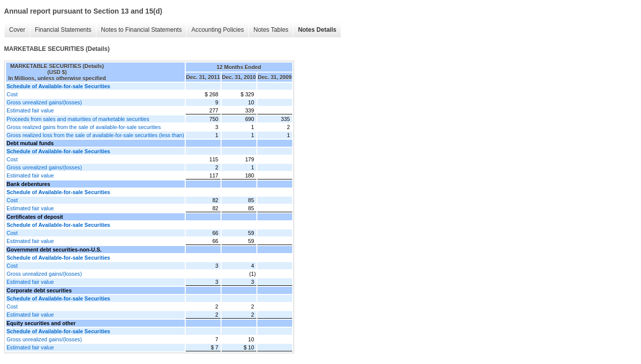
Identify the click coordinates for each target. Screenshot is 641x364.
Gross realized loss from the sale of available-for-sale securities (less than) (95, 135)
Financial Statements (63, 30)
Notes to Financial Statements (141, 30)
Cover (17, 30)
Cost (12, 94)
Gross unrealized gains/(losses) (44, 102)
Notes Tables (271, 30)
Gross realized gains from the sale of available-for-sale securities (84, 127)
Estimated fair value (30, 110)
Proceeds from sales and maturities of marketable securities (78, 119)
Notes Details (317, 30)
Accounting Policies (218, 30)
